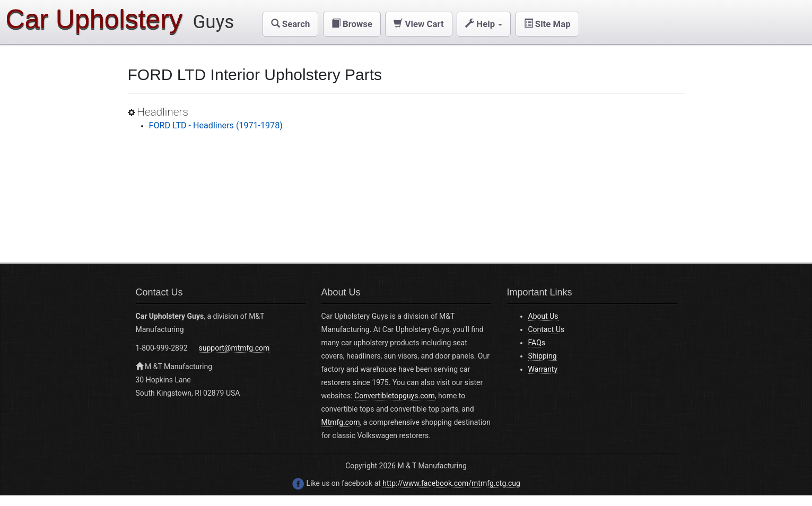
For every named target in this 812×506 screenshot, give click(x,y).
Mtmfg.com (341, 422)
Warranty (543, 369)
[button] (291, 24)
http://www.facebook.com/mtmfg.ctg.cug (451, 483)
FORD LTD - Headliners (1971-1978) (216, 125)
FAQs (537, 343)
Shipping (543, 356)
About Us (543, 316)
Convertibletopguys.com (395, 396)
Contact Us (547, 329)
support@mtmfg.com (234, 348)
